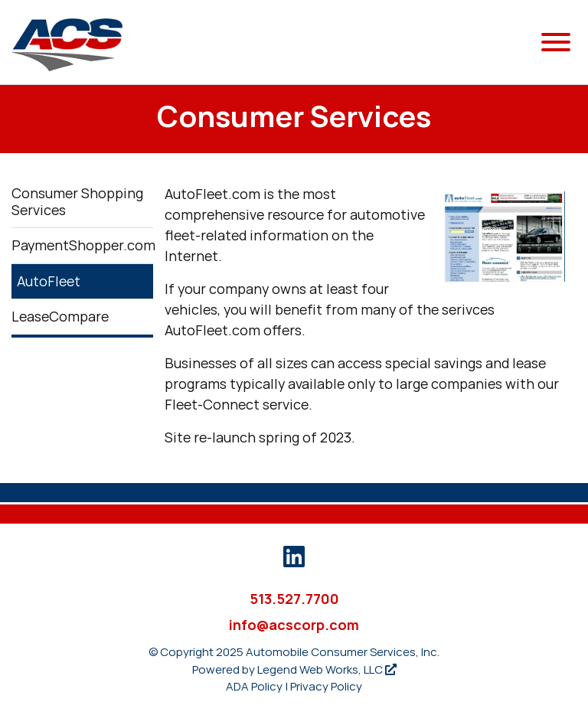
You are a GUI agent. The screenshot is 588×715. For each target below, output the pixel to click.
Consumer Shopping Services (77, 202)
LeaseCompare (60, 317)
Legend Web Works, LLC (327, 669)
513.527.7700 (294, 599)
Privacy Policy (326, 686)
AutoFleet (49, 281)
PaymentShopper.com (82, 245)
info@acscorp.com (294, 625)
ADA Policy (254, 686)
